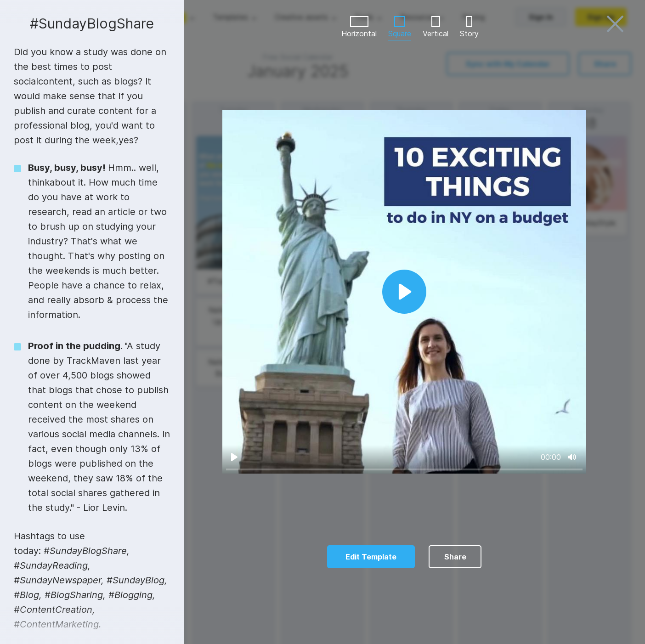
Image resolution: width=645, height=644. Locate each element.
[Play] (234, 457)
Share (455, 557)
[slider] (404, 469)
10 (457, 628)
